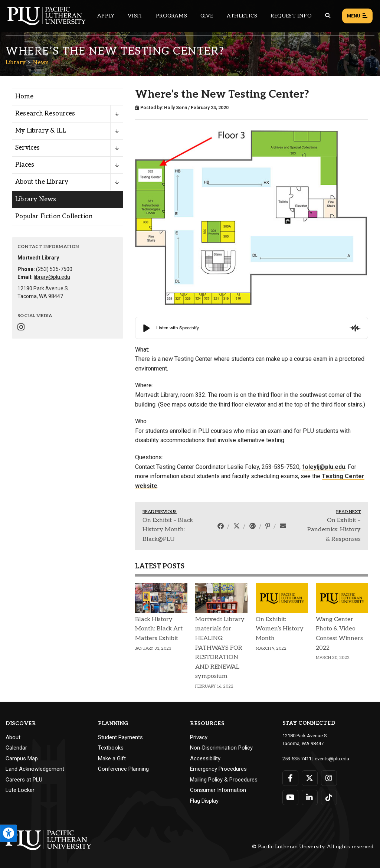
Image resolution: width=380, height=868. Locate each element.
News (41, 62)
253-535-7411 (297, 759)
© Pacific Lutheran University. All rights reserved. (313, 847)
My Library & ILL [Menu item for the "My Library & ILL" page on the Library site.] (41, 131)
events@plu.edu (332, 759)
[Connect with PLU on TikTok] (329, 797)
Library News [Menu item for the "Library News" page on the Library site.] (36, 199)
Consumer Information (218, 790)
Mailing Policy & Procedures (224, 780)
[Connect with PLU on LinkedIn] (310, 797)
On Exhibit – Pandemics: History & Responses (334, 530)
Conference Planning (123, 769)
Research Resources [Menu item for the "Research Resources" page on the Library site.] (45, 114)
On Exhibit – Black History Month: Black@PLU (168, 530)
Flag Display (204, 801)
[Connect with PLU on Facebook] (290, 778)
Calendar (16, 748)
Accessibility (205, 758)
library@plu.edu (52, 277)
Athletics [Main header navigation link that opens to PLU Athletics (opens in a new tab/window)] (242, 16)
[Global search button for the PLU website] (328, 16)
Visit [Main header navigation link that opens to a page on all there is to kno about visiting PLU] (135, 16)
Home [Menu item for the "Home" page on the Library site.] (24, 97)
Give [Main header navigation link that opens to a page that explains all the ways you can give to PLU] (207, 16)
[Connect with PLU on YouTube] (290, 797)
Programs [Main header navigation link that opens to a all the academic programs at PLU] (171, 16)
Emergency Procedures (218, 769)
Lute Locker (20, 790)
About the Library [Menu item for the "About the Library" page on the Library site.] (42, 182)
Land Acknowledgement (35, 769)
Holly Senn (176, 108)
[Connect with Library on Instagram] (21, 328)
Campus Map (22, 758)
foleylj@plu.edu (324, 467)
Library (16, 62)
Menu (357, 16)
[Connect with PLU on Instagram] (329, 778)
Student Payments (120, 737)
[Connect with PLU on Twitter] (310, 778)
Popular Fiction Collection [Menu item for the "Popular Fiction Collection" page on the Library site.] (54, 216)
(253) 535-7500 (54, 269)
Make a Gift (112, 758)
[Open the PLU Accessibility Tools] (9, 833)
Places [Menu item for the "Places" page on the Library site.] (25, 165)
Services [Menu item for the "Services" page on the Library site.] (28, 148)
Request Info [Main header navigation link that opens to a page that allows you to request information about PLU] (291, 16)
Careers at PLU (24, 780)
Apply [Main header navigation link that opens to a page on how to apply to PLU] (106, 16)
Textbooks (111, 748)
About (13, 737)
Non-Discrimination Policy (221, 748)
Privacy (199, 737)
